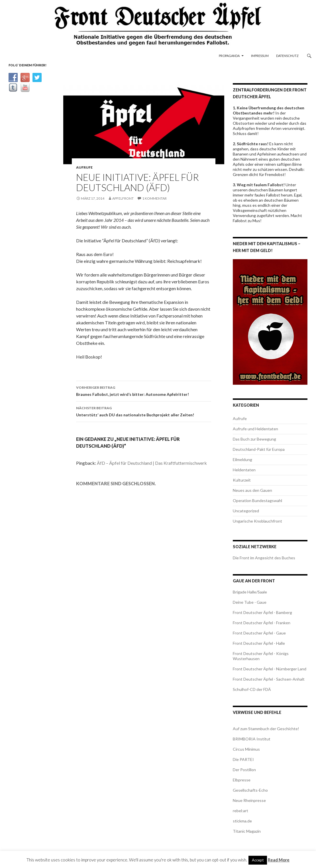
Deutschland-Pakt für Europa (259, 449)
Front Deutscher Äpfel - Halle (259, 643)
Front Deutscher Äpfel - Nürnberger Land (270, 669)
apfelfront (123, 198)
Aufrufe (84, 167)
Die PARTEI (243, 759)
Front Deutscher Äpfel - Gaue (259, 633)
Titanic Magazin (247, 831)
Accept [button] (258, 860)
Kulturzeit (242, 480)
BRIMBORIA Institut (252, 739)
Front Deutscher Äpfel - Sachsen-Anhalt (269, 679)
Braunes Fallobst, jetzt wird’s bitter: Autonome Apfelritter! (144, 390)
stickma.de (242, 821)
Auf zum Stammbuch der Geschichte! (266, 729)
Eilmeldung (242, 459)
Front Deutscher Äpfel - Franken (262, 623)
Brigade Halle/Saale (250, 592)
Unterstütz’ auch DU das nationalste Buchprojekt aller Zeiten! (144, 411)
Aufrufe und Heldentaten (255, 429)
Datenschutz (287, 56)
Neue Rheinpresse (249, 800)
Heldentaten (244, 470)
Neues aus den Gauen (252, 490)
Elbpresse (242, 780)
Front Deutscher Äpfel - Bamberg (262, 612)
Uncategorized (246, 511)
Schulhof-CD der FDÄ (252, 689)
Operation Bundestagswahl (257, 500)
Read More (279, 860)
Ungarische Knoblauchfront (257, 521)
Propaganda (229, 56)
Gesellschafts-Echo (250, 790)
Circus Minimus (246, 749)
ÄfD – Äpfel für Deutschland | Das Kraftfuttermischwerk (152, 463)
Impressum (260, 56)
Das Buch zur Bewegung (254, 439)
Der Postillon (244, 770)
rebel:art (240, 811)
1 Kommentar (154, 198)
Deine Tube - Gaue (250, 602)
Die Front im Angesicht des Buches (264, 558)
